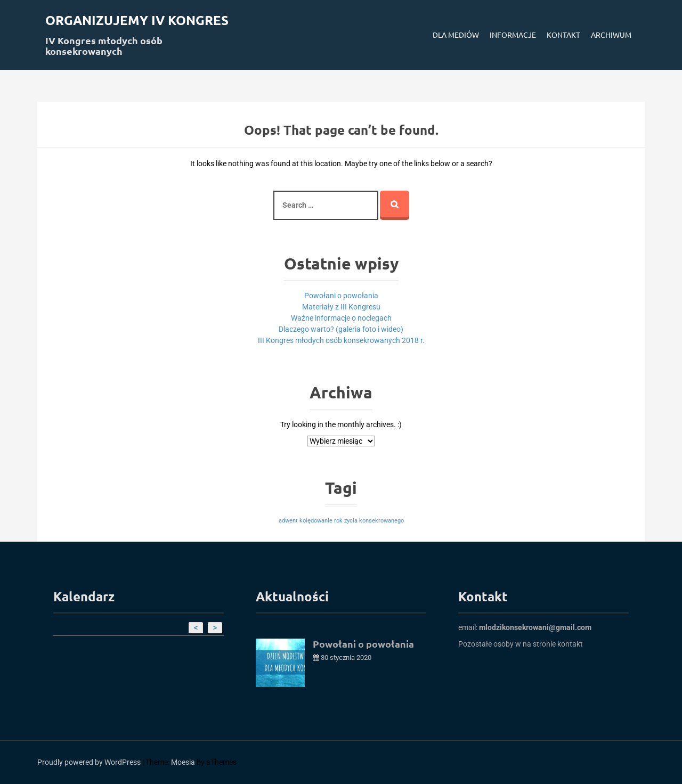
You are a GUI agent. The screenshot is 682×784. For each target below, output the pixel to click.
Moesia (183, 762)
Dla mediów (456, 35)
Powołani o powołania (341, 296)
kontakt (570, 644)
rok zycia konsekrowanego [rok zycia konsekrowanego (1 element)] (369, 521)
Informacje (513, 35)
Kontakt (563, 35)
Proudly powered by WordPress (89, 762)
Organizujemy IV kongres (137, 20)
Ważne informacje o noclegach (341, 318)
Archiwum (611, 35)
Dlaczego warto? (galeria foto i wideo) (341, 329)
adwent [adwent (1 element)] (288, 521)
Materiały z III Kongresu (341, 307)
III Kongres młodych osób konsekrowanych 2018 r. (341, 340)
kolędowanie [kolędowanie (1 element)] (316, 521)
